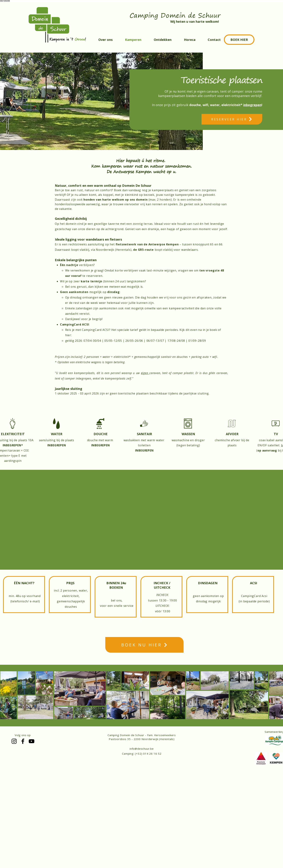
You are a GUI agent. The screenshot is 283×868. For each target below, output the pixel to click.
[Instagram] (14, 741)
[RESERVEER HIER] (232, 119)
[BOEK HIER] (239, 40)
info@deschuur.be (142, 749)
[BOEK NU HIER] (144, 645)
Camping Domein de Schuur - (127, 735)
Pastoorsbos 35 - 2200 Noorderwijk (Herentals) (142, 739)
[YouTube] (32, 741)
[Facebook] (23, 741)
